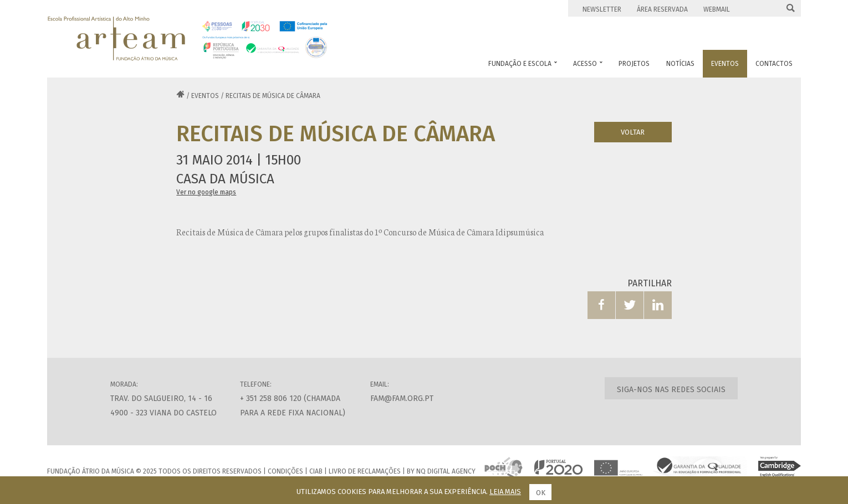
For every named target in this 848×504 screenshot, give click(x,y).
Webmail (717, 9)
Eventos (205, 96)
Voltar (633, 132)
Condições (285, 471)
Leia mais (505, 492)
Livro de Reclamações (365, 471)
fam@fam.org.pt (402, 398)
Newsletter (602, 9)
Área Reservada (662, 9)
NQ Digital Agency (446, 471)
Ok (541, 493)
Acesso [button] (588, 64)
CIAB (316, 471)
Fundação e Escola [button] (523, 64)
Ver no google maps (206, 192)
